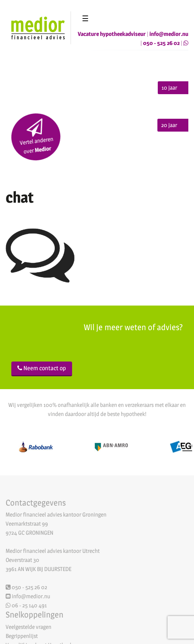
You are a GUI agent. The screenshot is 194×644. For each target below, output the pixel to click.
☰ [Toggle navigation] (85, 19)
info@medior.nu (169, 34)
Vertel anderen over (36, 137)
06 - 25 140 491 (26, 606)
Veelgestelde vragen (28, 628)
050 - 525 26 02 (161, 43)
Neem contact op (42, 368)
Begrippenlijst (22, 637)
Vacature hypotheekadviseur (112, 34)
